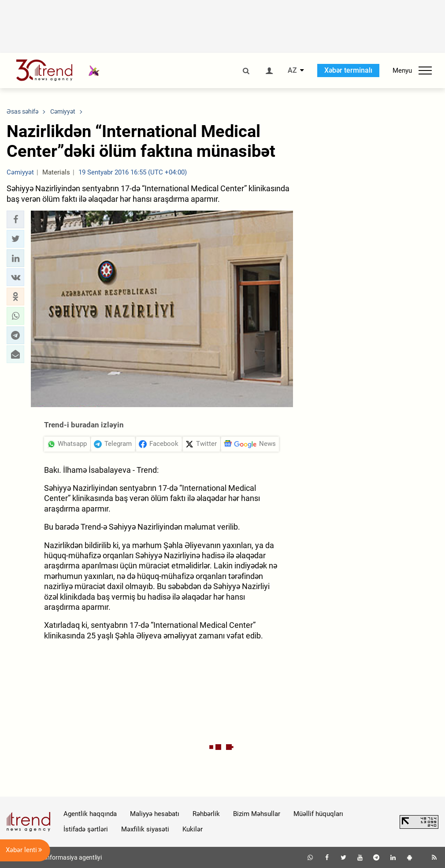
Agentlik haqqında (90, 814)
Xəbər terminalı (348, 70)
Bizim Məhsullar (257, 814)
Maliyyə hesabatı (155, 814)
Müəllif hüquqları (318, 814)
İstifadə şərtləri (86, 829)
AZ (292, 70)
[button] (15, 219)
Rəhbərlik (206, 814)
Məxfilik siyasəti (145, 829)
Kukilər (193, 829)
